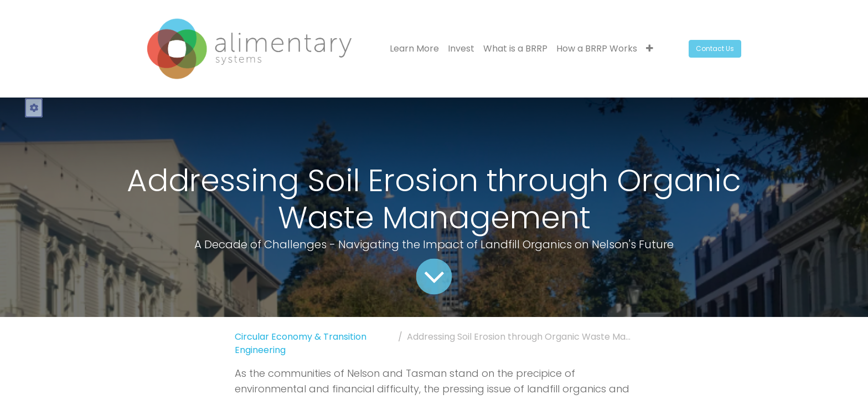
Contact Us (715, 48)
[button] (650, 49)
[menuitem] (414, 49)
